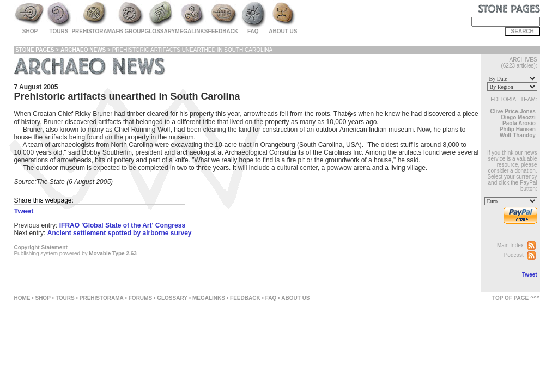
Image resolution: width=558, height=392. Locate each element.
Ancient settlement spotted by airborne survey (120, 233)
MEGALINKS (209, 298)
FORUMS (140, 298)
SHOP (43, 298)
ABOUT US (295, 298)
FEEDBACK (245, 298)
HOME (22, 298)
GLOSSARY (172, 298)
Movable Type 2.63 (113, 253)
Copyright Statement (40, 247)
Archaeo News (83, 50)
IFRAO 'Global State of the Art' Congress (122, 225)
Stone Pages (35, 50)
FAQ (271, 298)
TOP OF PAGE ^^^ (516, 298)
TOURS (65, 298)
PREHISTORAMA (102, 298)
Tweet (530, 275)
